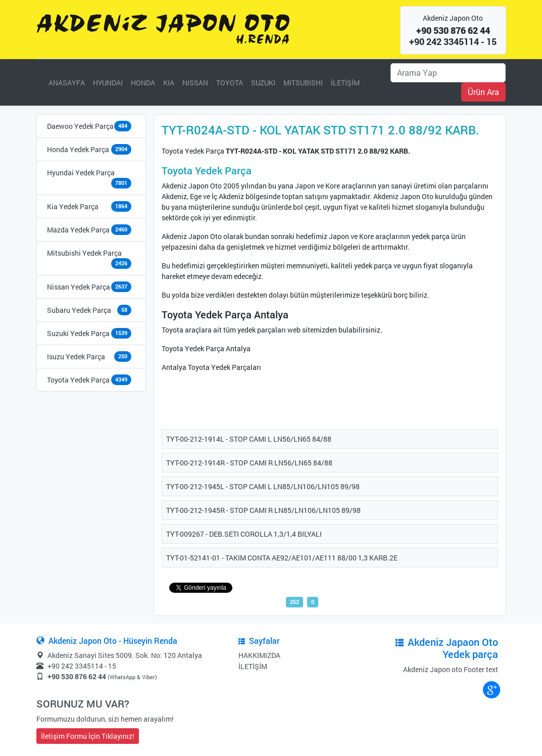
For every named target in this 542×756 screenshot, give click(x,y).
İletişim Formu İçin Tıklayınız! (88, 736)
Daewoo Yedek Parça (80, 126)
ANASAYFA (67, 83)
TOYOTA (230, 83)
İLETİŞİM (345, 83)
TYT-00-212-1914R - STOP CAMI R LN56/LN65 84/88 (249, 463)
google (491, 689)
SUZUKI (263, 83)
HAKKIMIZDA (259, 655)
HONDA (143, 83)
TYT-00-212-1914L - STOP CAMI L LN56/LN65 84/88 (249, 439)
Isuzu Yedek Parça (76, 357)
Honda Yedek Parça (78, 149)
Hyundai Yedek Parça (81, 173)
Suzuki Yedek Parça (78, 333)
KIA (169, 83)
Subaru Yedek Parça (79, 310)
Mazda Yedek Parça (78, 230)
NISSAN (195, 83)
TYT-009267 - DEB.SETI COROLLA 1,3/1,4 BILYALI (244, 534)
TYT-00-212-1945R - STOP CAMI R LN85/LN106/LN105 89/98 (263, 510)
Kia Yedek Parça (73, 206)
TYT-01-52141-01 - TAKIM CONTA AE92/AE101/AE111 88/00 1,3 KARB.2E (282, 558)
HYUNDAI (108, 83)
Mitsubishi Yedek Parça (84, 253)
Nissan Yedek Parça (79, 287)
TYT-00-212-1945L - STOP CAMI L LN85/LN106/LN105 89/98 (263, 486)
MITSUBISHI (303, 83)
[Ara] (448, 73)
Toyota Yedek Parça (78, 380)
